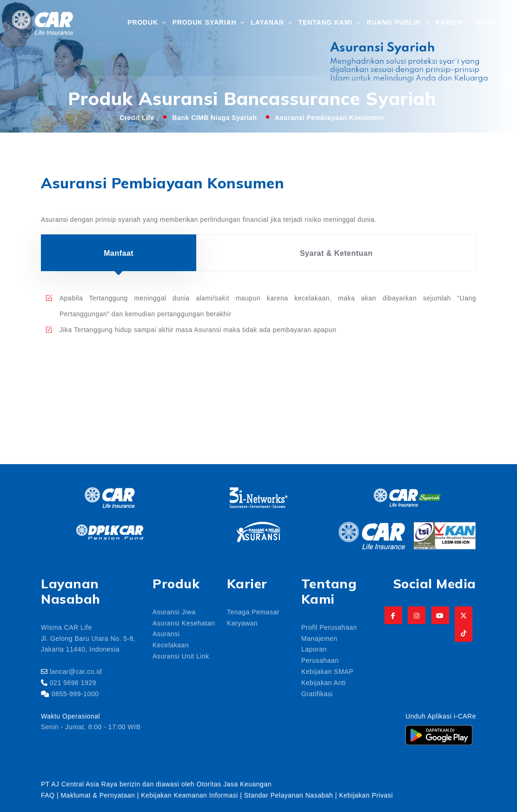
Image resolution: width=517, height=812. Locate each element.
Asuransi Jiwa (174, 612)
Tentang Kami (325, 22)
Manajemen (319, 638)
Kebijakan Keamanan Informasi (190, 795)
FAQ (48, 795)
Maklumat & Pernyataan (98, 795)
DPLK (487, 22)
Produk (143, 22)
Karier (449, 22)
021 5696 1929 (73, 682)
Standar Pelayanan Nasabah (289, 795)
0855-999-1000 (75, 693)
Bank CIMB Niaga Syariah (215, 117)
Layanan (267, 22)
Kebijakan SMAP (327, 671)
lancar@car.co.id (76, 671)
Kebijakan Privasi (366, 795)
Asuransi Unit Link (181, 656)
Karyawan (242, 623)
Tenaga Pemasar (253, 612)
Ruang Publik (394, 22)
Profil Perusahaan (329, 627)
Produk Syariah (204, 22)
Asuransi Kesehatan (184, 623)
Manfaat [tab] (119, 253)
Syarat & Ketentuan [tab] (336, 253)
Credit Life (137, 117)
